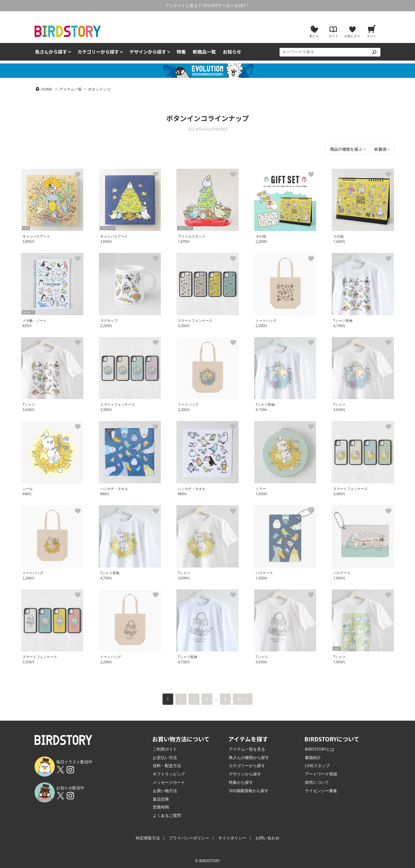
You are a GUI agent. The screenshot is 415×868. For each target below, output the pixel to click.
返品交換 (161, 799)
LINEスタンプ (317, 765)
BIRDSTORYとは (320, 749)
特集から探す (241, 782)
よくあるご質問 (167, 815)
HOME (47, 89)
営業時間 (161, 807)
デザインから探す (245, 774)
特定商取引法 (148, 838)
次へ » (243, 699)
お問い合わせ (267, 838)
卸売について (317, 782)
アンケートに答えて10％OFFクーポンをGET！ (207, 5)
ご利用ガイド (165, 749)
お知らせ (232, 52)
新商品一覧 (204, 52)
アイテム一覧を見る (247, 749)
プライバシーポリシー (189, 838)
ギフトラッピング (169, 774)
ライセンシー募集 (321, 791)
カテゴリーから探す (247, 765)
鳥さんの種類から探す (249, 757)
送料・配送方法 (167, 765)
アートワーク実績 (321, 774)
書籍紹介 (313, 757)
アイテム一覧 (71, 89)
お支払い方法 (165, 757)
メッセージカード (169, 782)
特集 (181, 52)
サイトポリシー (232, 838)
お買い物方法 (165, 791)
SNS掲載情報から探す (249, 791)
